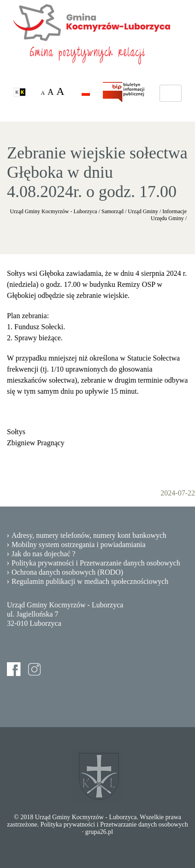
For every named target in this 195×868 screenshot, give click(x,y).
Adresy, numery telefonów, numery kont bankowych (89, 535)
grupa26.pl (99, 832)
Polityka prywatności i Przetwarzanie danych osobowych (96, 563)
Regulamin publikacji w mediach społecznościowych (90, 581)
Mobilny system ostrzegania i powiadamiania (79, 545)
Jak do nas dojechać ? (44, 554)
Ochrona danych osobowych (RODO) (67, 572)
